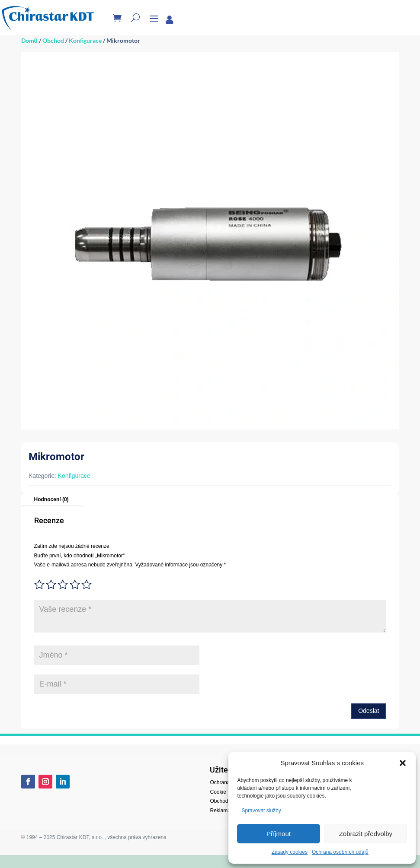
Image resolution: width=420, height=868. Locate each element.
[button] (403, 763)
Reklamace (223, 811)
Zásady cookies (290, 852)
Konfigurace (85, 40)
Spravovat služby (261, 811)
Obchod (53, 40)
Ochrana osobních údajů (340, 852)
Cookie (218, 792)
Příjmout (279, 834)
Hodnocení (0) (51, 499)
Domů (30, 40)
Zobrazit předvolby (366, 834)
